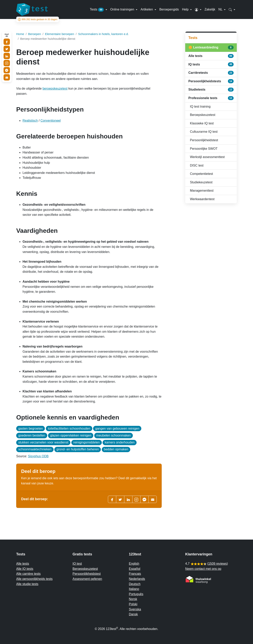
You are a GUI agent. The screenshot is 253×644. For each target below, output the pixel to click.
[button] (198, 9)
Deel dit (7, 35)
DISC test (197, 165)
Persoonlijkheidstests (211, 81)
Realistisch (30, 121)
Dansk (133, 614)
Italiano (134, 589)
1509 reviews (217, 564)
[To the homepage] (32, 9)
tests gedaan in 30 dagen (38, 19)
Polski (133, 604)
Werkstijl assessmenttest (207, 157)
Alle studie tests (27, 584)
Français (135, 574)
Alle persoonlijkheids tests (34, 579)
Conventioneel (51, 121)
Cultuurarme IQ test (204, 132)
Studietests (211, 90)
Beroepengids (169, 9)
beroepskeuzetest (55, 89)
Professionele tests (211, 98)
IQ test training (200, 107)
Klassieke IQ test (202, 123)
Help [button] (186, 9)
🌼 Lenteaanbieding (211, 47)
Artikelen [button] (147, 9)
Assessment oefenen (87, 579)
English (134, 564)
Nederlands (137, 579)
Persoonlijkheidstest (204, 140)
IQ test (77, 564)
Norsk (133, 599)
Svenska (135, 609)
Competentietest (202, 174)
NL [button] (221, 9)
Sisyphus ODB (38, 456)
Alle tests (211, 56)
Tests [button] (97, 10)
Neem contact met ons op (203, 569)
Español (135, 569)
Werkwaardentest (202, 199)
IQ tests (211, 64)
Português (136, 594)
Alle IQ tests (25, 569)
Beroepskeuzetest (203, 115)
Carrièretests (211, 73)
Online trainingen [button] (123, 9)
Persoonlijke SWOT (204, 149)
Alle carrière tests (28, 574)
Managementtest (202, 191)
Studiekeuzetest (201, 182)
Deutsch (135, 584)
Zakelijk (210, 9)
